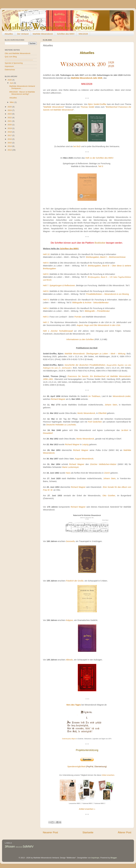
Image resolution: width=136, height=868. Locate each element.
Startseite (88, 832)
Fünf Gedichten (95, 422)
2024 (10, 110)
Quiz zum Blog (11, 57)
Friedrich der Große (75, 581)
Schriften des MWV (66, 34)
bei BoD (77, 146)
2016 (10, 139)
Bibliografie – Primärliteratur (97, 311)
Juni (12, 83)
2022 (10, 118)
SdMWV (28, 846)
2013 (10, 150)
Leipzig (85, 444)
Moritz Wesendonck (86, 413)
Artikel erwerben (108, 775)
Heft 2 (46, 322)
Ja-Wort (125, 430)
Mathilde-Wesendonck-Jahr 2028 (87, 78)
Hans (68, 473)
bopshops (95, 858)
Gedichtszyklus (69, 739)
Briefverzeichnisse (116, 257)
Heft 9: (46, 263)
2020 (10, 125)
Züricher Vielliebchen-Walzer (103, 464)
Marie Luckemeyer (70, 467)
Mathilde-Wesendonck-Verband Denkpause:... (22, 87)
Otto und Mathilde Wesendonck (18, 53)
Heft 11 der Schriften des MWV (99, 158)
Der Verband (23, 34)
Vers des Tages (74, 705)
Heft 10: (47, 254)
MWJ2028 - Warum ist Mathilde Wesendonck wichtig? (22, 93)
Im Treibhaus (94, 396)
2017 (10, 135)
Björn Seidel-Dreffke (97, 104)
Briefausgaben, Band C (97, 257)
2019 (10, 128)
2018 (10, 132)
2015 (10, 143)
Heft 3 (46, 317)
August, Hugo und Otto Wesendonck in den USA (98, 325)
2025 (10, 107)
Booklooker (100, 243)
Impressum (9, 66)
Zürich (107, 473)
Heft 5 (46, 300)
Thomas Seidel (87, 107)
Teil (101, 166)
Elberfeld (102, 413)
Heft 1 (46, 331)
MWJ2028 (83, 34)
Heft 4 (46, 308)
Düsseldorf (48, 433)
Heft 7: (46, 285)
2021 (10, 121)
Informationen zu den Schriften (80, 339)
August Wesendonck (84, 459)
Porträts (78, 317)
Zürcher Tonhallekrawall (62, 331)
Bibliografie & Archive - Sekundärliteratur (91, 303)
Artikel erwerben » (87, 809)
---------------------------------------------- (19, 60)
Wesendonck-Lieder (122, 396)
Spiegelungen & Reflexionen (62, 285)
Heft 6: (46, 291)
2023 (10, 114)
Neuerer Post (50, 832)
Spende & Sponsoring (14, 63)
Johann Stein (111, 405)
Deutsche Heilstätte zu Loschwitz (61, 425)
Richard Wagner (58, 399)
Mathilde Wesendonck (43, 34)
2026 (10, 80)
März (12, 102)
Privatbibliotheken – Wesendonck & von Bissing (108, 294)
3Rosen (10, 846)
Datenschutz (10, 70)
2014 (10, 146)
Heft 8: (46, 274)
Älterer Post (125, 832)
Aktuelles (9, 34)
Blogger (114, 858)
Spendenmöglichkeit (76, 767)
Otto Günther (109, 496)
